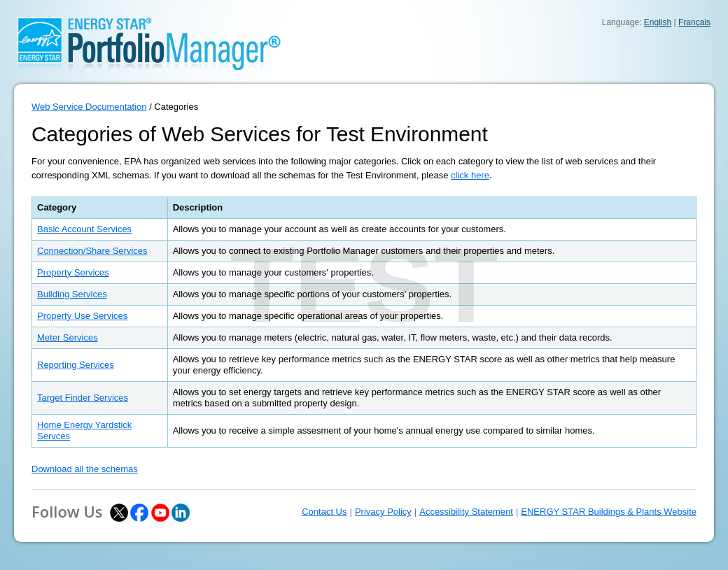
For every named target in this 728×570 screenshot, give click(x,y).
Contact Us (324, 512)
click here (470, 175)
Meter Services (68, 337)
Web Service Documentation (89, 107)
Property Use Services (82, 316)
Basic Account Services (84, 229)
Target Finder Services (83, 398)
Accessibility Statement (466, 512)
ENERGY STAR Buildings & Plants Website (609, 512)
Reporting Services (76, 365)
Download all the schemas (85, 469)
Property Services (73, 272)
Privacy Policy (383, 512)
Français (694, 22)
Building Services (72, 294)
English (658, 22)
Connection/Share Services (92, 251)
